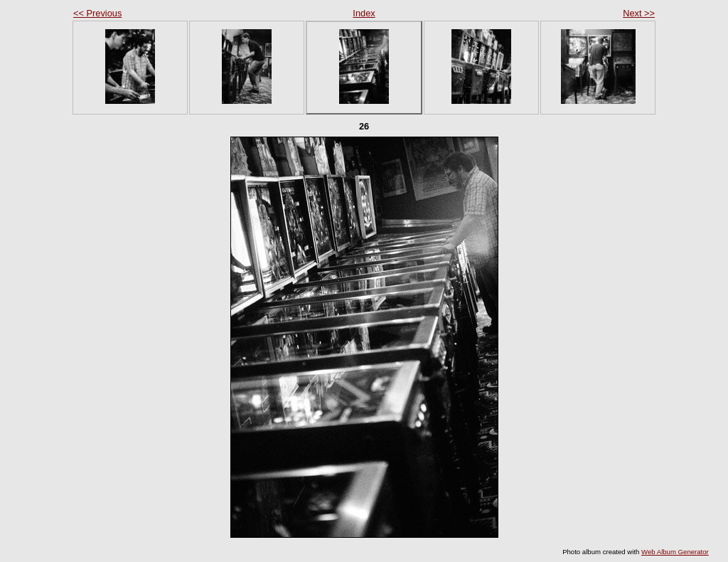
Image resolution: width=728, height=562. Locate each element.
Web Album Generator (675, 552)
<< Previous (97, 13)
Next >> (639, 13)
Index (364, 13)
